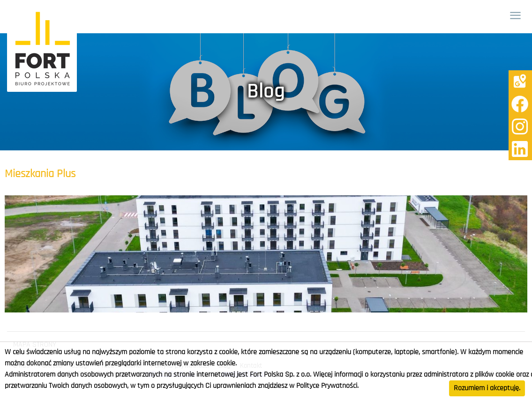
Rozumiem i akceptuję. (487, 388)
